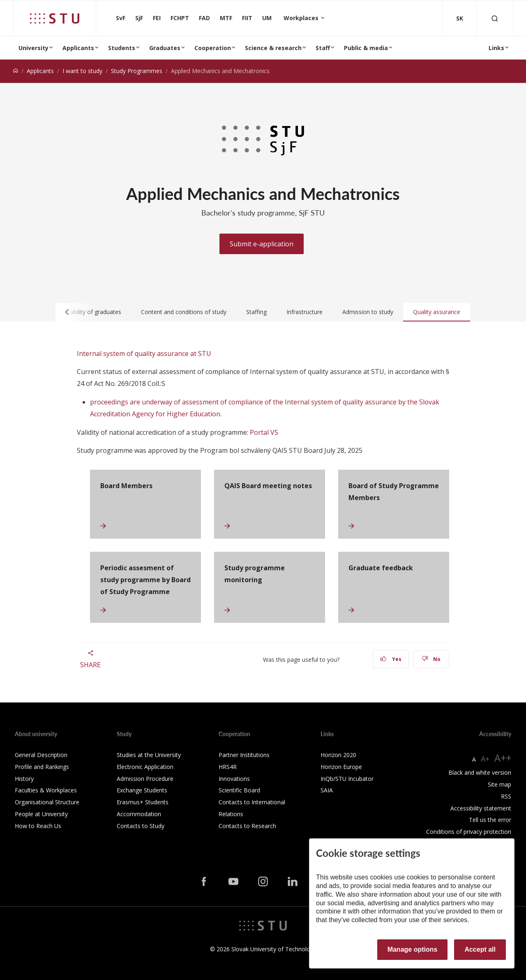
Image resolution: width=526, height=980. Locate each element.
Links (496, 48)
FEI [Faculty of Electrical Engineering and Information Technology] (157, 18)
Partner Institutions (244, 755)
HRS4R (228, 767)
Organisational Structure (47, 802)
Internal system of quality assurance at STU (144, 353)
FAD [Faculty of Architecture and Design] (204, 18)
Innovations (234, 779)
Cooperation (213, 48)
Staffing (256, 312)
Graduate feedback (381, 568)
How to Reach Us (38, 826)
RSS (506, 796)
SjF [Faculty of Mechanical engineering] (139, 18)
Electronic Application (145, 767)
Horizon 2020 (338, 755)
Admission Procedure (145, 779)
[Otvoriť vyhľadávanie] (495, 18)
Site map (499, 784)
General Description (41, 755)
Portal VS (264, 432)
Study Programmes (137, 71)
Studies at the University (149, 755)
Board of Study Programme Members (394, 492)
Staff (323, 48)
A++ (503, 758)
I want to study (82, 71)
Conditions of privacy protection (469, 832)
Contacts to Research (247, 826)
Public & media (366, 48)
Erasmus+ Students (143, 802)
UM (267, 18)
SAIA (327, 790)
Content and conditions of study (184, 312)
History (24, 779)
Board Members (126, 486)
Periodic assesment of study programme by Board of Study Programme (145, 580)
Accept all (480, 949)
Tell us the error (490, 820)
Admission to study (368, 312)
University (33, 48)
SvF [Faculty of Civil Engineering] (121, 18)
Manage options (413, 949)
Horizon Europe (341, 767)
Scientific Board (239, 790)
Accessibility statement (481, 808)
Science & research (273, 48)
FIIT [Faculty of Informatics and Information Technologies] (247, 18)
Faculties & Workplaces (46, 790)
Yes (391, 659)
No (431, 659)
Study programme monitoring (255, 574)
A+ (485, 759)
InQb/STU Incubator (347, 779)
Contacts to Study (141, 826)
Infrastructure (305, 312)
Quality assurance (437, 312)
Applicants (78, 48)
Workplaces (302, 18)
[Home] (16, 71)
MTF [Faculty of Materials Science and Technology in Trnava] (226, 18)
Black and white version (480, 772)
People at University (41, 814)
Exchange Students (142, 790)
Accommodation (139, 814)
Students (122, 48)
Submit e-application (262, 244)
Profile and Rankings (42, 767)
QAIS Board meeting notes (268, 486)
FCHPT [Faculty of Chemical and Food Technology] (180, 18)
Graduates (165, 48)
